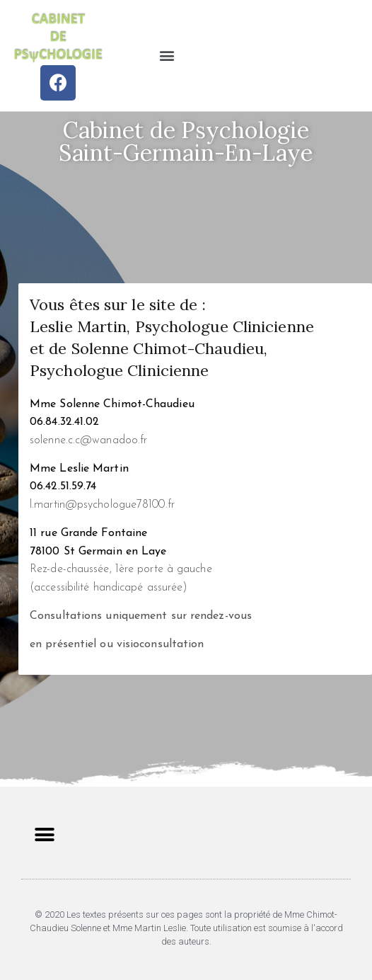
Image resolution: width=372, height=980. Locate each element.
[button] (167, 56)
